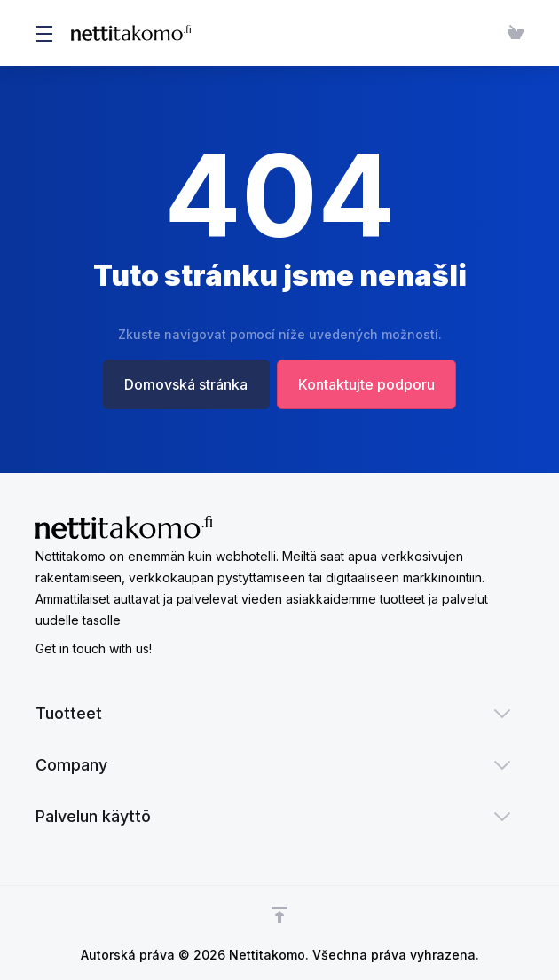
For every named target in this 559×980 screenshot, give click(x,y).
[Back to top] (279, 915)
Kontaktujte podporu (367, 384)
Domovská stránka (186, 384)
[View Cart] (512, 33)
